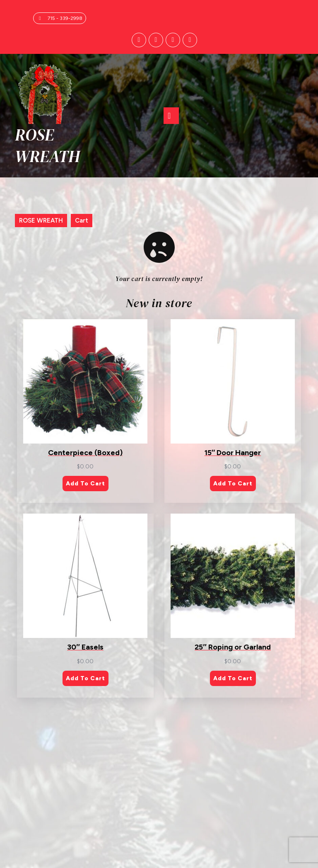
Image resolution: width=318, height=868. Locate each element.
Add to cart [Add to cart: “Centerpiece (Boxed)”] (86, 484)
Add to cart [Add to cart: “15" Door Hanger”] (233, 484)
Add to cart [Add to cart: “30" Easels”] (86, 678)
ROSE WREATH (47, 145)
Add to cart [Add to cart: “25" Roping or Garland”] (233, 678)
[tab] (171, 116)
